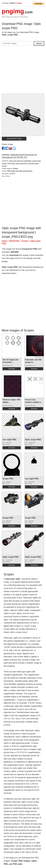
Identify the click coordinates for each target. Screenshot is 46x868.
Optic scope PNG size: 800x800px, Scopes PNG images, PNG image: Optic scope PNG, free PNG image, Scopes (21, 163)
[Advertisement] (23, 71)
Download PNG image (14, 139)
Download (12, 369)
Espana (19, 3)
